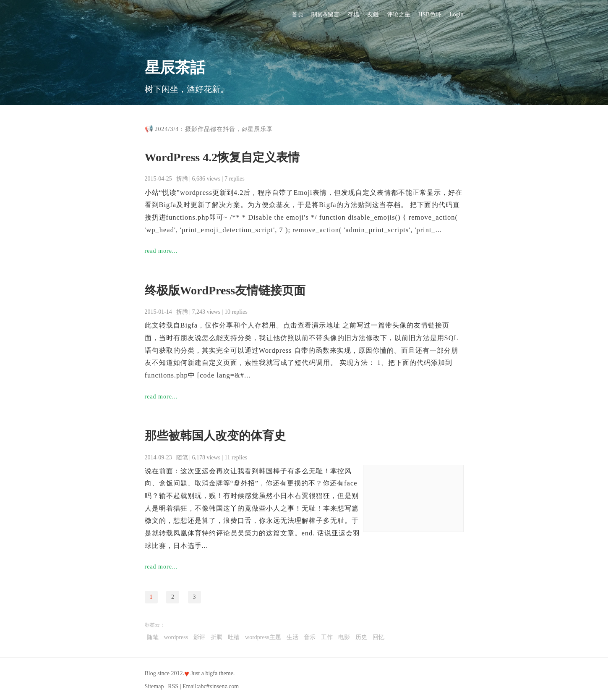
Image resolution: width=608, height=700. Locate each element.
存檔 (353, 14)
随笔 (182, 457)
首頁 (297, 14)
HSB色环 (430, 14)
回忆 (378, 637)
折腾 (182, 179)
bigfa (211, 673)
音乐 (310, 637)
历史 (361, 637)
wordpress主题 (263, 637)
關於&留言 (325, 14)
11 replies (236, 457)
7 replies (235, 179)
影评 (199, 637)
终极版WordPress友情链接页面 (225, 290)
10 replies (236, 312)
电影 (344, 637)
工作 (327, 637)
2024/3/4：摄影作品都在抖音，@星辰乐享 (214, 129)
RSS (173, 686)
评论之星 (399, 14)
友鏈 (373, 14)
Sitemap (154, 686)
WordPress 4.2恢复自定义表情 (222, 157)
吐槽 (234, 637)
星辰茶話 (175, 68)
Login (456, 14)
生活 (292, 637)
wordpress (176, 637)
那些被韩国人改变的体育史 (215, 436)
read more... (161, 251)
